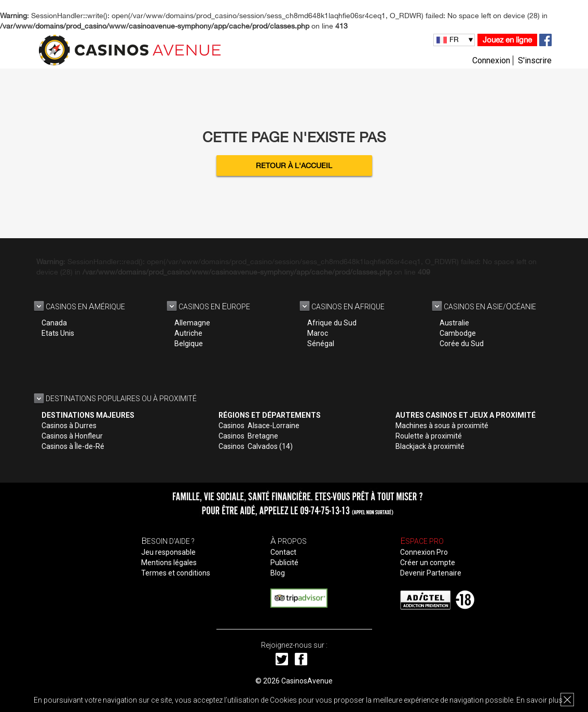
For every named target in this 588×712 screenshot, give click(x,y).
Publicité (284, 563)
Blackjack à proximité (430, 446)
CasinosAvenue (307, 681)
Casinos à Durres (69, 426)
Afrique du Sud (332, 323)
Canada (54, 323)
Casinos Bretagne (248, 436)
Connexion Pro (424, 552)
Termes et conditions (176, 573)
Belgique (189, 344)
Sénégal (321, 344)
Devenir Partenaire (431, 573)
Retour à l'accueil (294, 166)
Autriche (188, 333)
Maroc (318, 333)
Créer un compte (428, 563)
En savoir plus (539, 700)
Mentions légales (169, 563)
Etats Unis (58, 333)
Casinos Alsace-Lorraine (259, 426)
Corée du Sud (462, 344)
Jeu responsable (168, 552)
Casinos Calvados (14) (256, 446)
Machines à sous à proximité (442, 426)
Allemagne (192, 323)
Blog (278, 573)
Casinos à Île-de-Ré (73, 446)
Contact (283, 552)
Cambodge (458, 333)
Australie (454, 323)
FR (454, 39)
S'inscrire (535, 60)
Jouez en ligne (507, 40)
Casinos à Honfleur (72, 436)
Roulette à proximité (429, 436)
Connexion (491, 60)
